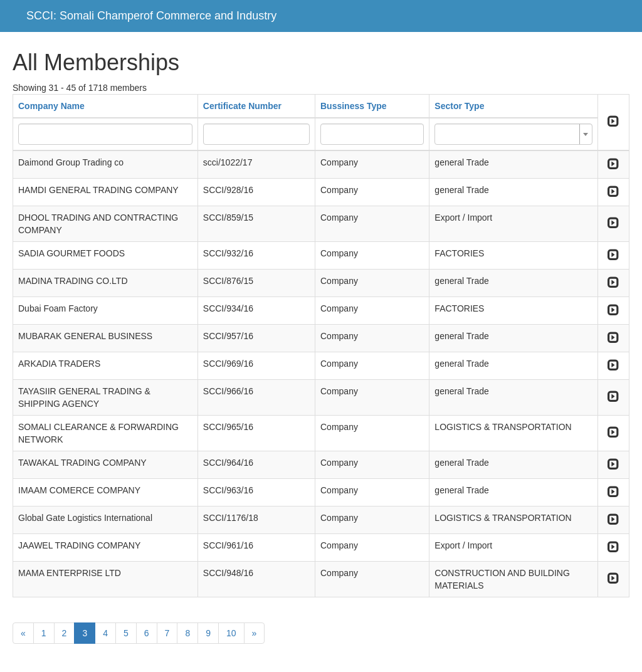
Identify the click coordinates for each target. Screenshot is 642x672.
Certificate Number (242, 106)
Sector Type (459, 106)
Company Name (51, 106)
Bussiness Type (354, 106)
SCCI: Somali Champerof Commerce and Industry (151, 16)
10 (231, 633)
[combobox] (513, 134)
